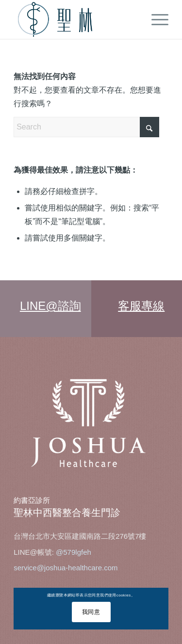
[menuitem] (155, 19)
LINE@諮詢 (50, 306)
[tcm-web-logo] (75, 19)
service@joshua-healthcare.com (66, 568)
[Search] (86, 127)
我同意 (91, 612)
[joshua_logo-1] (91, 424)
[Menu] (155, 19)
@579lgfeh (74, 552)
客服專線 (141, 306)
